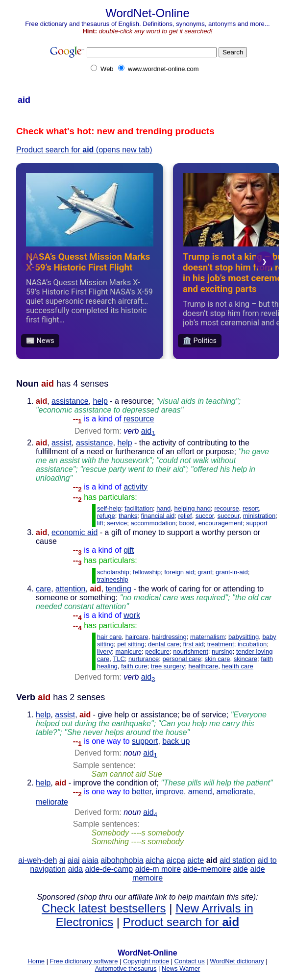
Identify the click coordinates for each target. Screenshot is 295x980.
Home (36, 961)
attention (70, 589)
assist (61, 443)
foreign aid (179, 572)
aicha (155, 860)
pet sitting (131, 644)
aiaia (90, 860)
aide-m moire (158, 869)
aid (148, 431)
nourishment (191, 651)
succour (229, 516)
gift (129, 550)
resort (251, 508)
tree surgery (168, 666)
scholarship (113, 572)
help (100, 401)
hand (163, 508)
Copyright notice (146, 961)
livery (104, 651)
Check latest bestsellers (104, 908)
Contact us (190, 961)
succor (205, 516)
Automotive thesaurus (126, 968)
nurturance (144, 659)
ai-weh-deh (37, 860)
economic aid (74, 532)
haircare (137, 637)
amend (200, 792)
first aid (194, 644)
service (117, 523)
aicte (196, 860)
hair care (110, 637)
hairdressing (169, 637)
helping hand (193, 508)
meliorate (52, 802)
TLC (119, 659)
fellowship (147, 572)
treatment (221, 644)
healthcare (203, 666)
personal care (182, 659)
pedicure (157, 651)
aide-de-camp (109, 869)
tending (118, 589)
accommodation (153, 523)
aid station (237, 860)
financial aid (158, 516)
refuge (106, 516)
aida (75, 869)
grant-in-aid (232, 572)
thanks (128, 516)
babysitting (244, 637)
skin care (217, 659)
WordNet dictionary (237, 961)
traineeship (113, 579)
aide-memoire (207, 869)
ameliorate (235, 792)
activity (135, 487)
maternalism (208, 637)
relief (185, 516)
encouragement (221, 523)
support (257, 523)
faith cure (134, 666)
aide (241, 869)
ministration (259, 516)
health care (237, 666)
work (132, 615)
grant (205, 572)
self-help (109, 508)
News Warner (181, 968)
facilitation (139, 508)
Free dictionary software (84, 961)
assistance (70, 401)
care (43, 589)
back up (176, 741)
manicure (129, 651)
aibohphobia (122, 860)
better (142, 792)
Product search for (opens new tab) (84, 150)
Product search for (181, 922)
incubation (252, 644)
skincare (246, 659)
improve (170, 792)
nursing (222, 651)
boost (187, 523)
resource (139, 419)
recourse (227, 508)
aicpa (176, 860)
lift (100, 523)
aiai (74, 860)
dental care (164, 644)
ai (62, 860)
